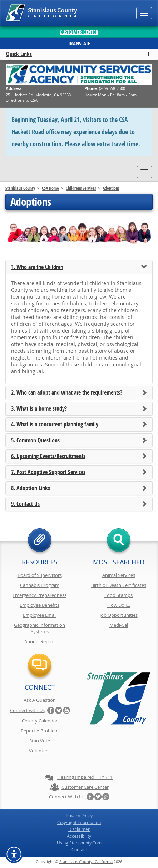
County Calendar (40, 721)
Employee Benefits (39, 605)
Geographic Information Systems (39, 628)
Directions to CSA (22, 100)
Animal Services (119, 575)
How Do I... (119, 605)
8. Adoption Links (31, 488)
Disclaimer (79, 829)
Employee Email (40, 615)
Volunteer (39, 751)
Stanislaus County (20, 188)
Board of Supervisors (40, 575)
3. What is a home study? (39, 409)
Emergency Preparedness (39, 595)
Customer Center (79, 32)
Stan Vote (40, 741)
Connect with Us (27, 710)
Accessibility (79, 836)
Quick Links (19, 54)
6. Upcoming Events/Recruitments (48, 456)
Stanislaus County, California (86, 861)
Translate (79, 43)
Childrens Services (81, 188)
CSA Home (50, 188)
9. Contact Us (25, 504)
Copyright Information (79, 822)
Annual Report (40, 641)
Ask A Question (40, 700)
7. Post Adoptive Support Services (48, 472)
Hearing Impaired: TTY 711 (85, 777)
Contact (79, 849)
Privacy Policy (79, 816)
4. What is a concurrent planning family (55, 425)
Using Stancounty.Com (79, 843)
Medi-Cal (119, 625)
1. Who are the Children (37, 267)
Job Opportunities (119, 615)
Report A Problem (40, 731)
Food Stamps (118, 595)
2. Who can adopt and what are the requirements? (67, 393)
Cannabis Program (40, 585)
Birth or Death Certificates (119, 585)
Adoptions (111, 188)
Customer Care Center (85, 787)
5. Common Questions (35, 441)
